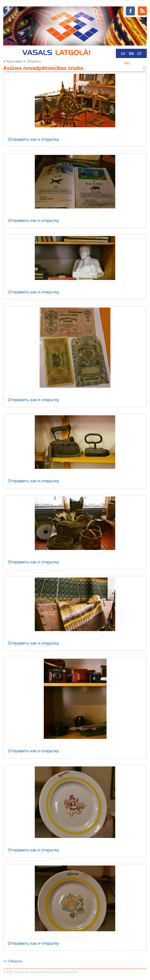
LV (123, 54)
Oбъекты (34, 61)
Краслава (14, 61)
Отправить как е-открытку (33, 139)
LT (139, 54)
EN (131, 54)
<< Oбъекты (13, 961)
